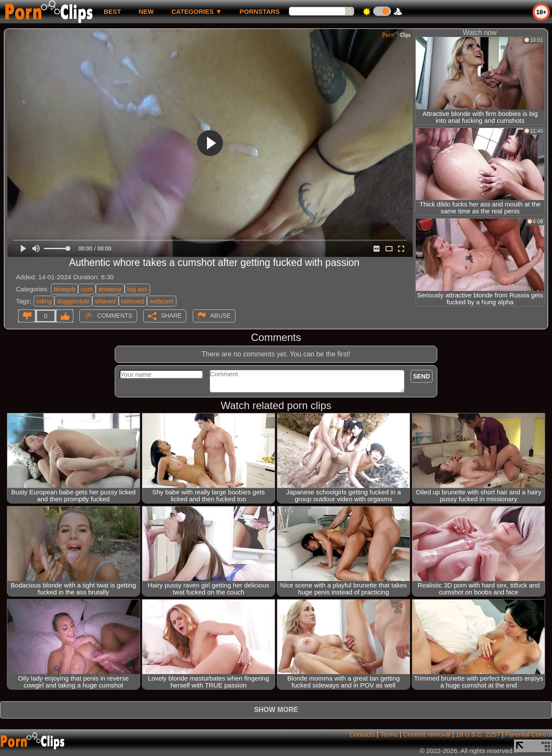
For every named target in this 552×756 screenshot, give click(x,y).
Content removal (427, 734)
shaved (105, 301)
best (112, 11)
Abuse (221, 316)
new (146, 11)
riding (44, 301)
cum (87, 289)
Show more (276, 710)
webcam (162, 301)
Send (422, 376)
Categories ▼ (196, 11)
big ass (138, 289)
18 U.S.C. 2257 (478, 734)
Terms (389, 734)
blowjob (64, 289)
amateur (110, 289)
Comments (115, 316)
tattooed (133, 301)
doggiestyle (73, 301)
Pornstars (260, 11)
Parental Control (529, 734)
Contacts (362, 734)
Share (171, 316)
